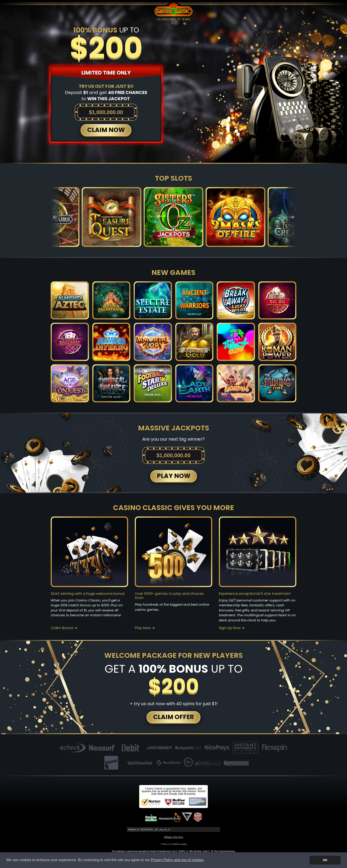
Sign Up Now (230, 628)
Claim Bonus (62, 628)
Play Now (143, 628)
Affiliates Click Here (174, 837)
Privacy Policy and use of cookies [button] (177, 860)
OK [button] (325, 860)
